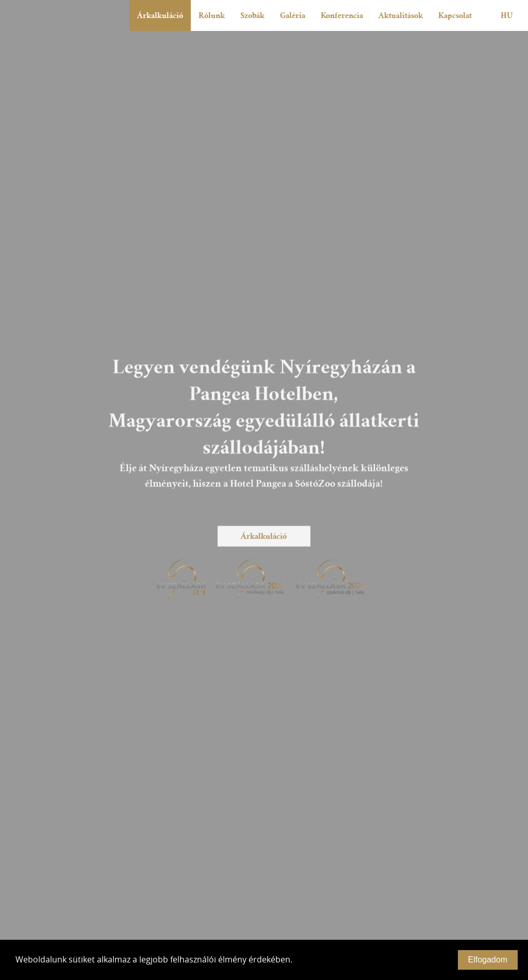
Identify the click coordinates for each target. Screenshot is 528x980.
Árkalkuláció (160, 15)
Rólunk (212, 15)
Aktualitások (401, 15)
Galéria (293, 15)
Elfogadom (488, 960)
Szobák (252, 15)
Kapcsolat (455, 15)
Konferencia (342, 15)
